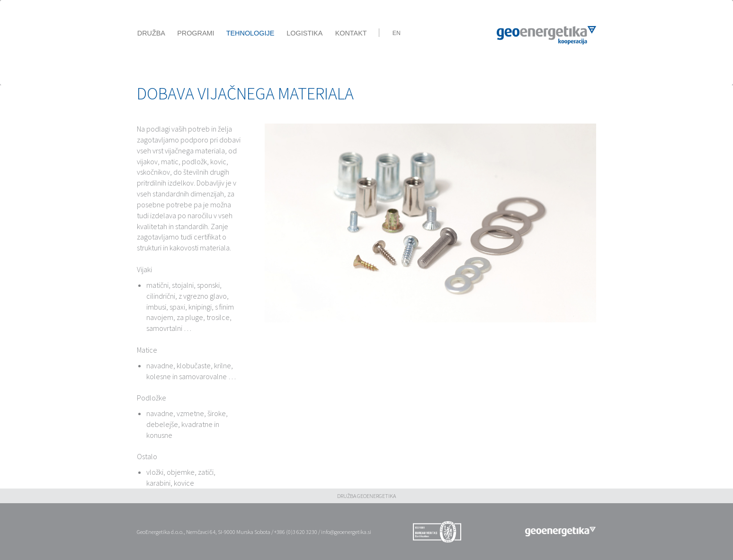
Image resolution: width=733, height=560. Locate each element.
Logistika (304, 33)
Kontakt (351, 33)
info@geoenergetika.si (346, 532)
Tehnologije (250, 33)
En (397, 33)
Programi (196, 33)
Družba (151, 33)
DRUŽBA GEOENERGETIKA (366, 496)
